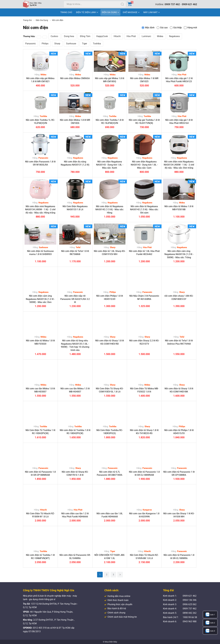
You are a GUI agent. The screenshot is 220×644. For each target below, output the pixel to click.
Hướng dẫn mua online (117, 596)
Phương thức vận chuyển (118, 604)
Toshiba (97, 44)
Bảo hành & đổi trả (115, 608)
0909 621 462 (189, 4)
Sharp (57, 44)
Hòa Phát (131, 36)
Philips (45, 44)
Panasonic (31, 44)
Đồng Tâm (85, 36)
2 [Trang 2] (107, 575)
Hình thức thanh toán (116, 600)
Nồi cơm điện (58, 20)
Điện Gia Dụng (42, 20)
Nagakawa (174, 36)
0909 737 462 (172, 4)
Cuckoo (54, 36)
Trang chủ (27, 20)
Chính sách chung (115, 613)
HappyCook (102, 36)
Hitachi (117, 36)
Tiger (84, 44)
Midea (160, 36)
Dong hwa (69, 36)
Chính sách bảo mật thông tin (121, 617)
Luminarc (146, 36)
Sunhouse (71, 44)
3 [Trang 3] (113, 575)
